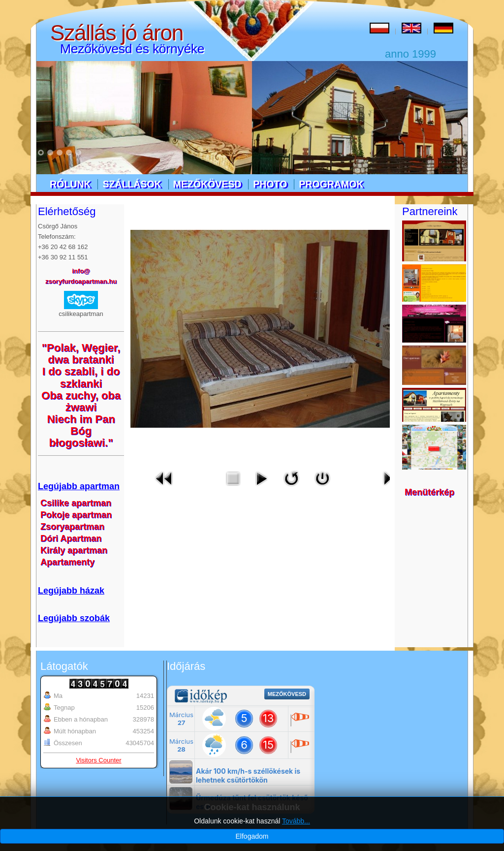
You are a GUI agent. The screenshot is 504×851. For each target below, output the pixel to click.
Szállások (132, 184)
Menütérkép (429, 492)
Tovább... (296, 821)
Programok (331, 184)
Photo (270, 184)
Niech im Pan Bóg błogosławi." (81, 431)
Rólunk (70, 184)
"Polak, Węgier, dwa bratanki (81, 354)
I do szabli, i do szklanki (81, 377)
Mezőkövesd (207, 184)
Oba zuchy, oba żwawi (81, 401)
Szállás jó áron (117, 33)
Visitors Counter (98, 760)
